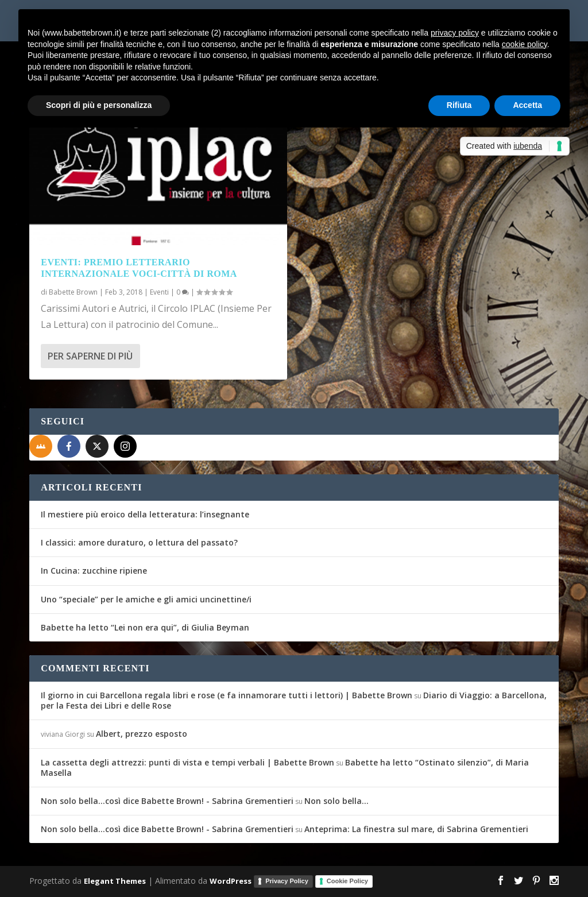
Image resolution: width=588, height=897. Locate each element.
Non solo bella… (336, 801)
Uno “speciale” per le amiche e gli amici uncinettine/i (146, 599)
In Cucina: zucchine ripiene (94, 571)
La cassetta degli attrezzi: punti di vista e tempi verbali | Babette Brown (187, 762)
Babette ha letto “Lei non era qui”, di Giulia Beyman (145, 627)
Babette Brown (73, 292)
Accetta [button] (527, 105)
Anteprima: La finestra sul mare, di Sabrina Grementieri (416, 829)
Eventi (159, 292)
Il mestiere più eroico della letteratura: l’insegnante (145, 514)
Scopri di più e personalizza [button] (99, 105)
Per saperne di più (90, 356)
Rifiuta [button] (459, 105)
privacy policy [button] (455, 33)
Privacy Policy (287, 881)
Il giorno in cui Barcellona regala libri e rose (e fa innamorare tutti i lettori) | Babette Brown (227, 695)
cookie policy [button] (525, 44)
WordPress (231, 881)
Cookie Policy (347, 881)
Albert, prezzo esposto (142, 734)
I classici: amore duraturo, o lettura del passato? (139, 542)
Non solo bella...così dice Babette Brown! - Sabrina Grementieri (167, 801)
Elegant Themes (115, 881)
